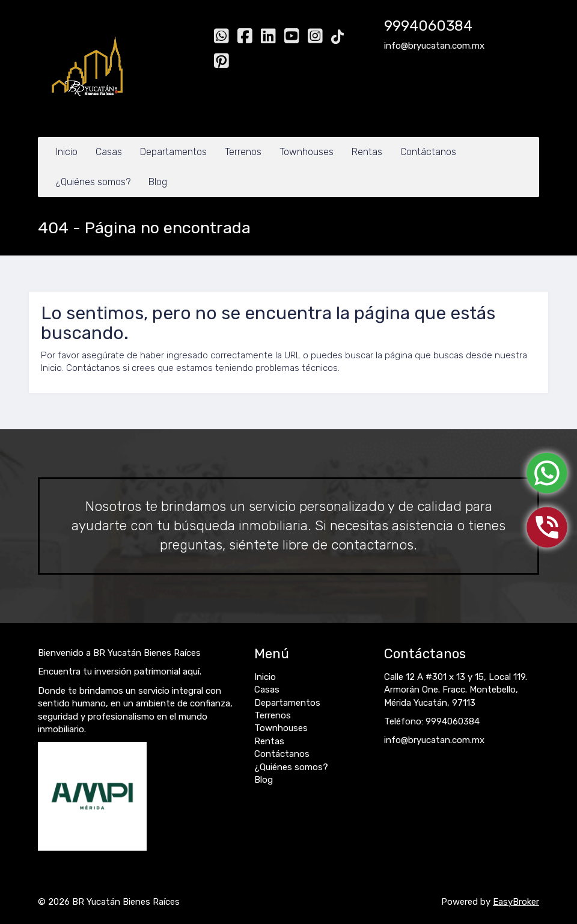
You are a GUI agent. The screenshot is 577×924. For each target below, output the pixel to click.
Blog (158, 182)
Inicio (67, 152)
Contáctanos (428, 152)
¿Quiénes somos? (93, 182)
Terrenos (243, 152)
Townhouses (307, 152)
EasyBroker (516, 902)
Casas (109, 152)
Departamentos (173, 152)
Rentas (367, 152)
